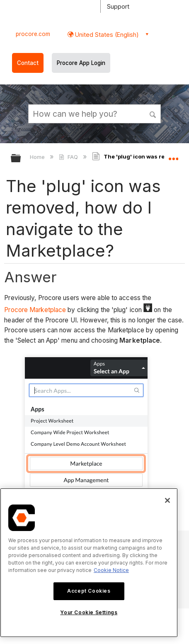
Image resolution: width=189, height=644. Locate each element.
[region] (89, 563)
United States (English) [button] (106, 35)
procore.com (33, 34)
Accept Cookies (89, 591)
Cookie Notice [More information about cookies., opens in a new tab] (111, 570)
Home (38, 157)
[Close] (167, 500)
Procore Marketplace (35, 310)
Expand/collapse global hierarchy (21, 159)
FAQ (69, 157)
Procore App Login (81, 63)
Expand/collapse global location (173, 156)
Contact (28, 63)
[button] (153, 113)
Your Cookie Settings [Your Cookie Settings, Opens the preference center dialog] (89, 612)
